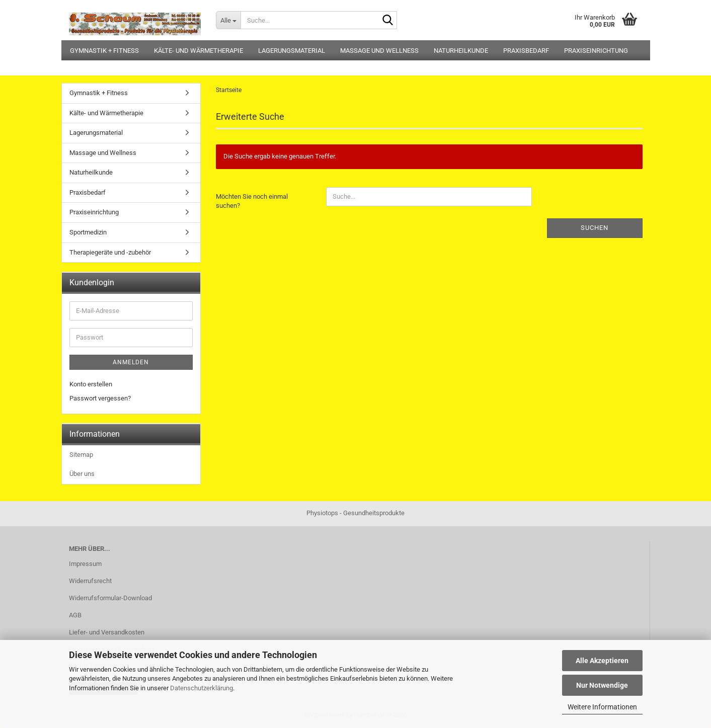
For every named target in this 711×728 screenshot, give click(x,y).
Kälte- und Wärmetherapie (199, 51)
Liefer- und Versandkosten (107, 632)
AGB (75, 615)
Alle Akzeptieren (602, 661)
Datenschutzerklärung (202, 688)
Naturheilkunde (461, 51)
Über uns (82, 474)
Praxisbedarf (526, 51)
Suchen (595, 228)
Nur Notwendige (602, 685)
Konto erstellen (91, 384)
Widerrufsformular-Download (110, 598)
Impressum (85, 564)
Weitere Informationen (602, 707)
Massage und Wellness (379, 51)
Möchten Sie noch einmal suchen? (252, 201)
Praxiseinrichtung (596, 51)
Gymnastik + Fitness (104, 51)
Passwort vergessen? (100, 398)
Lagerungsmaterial (292, 51)
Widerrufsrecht (90, 581)
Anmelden (131, 362)
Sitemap (81, 455)
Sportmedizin (88, 232)
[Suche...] (228, 20)
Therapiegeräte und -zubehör (110, 252)
